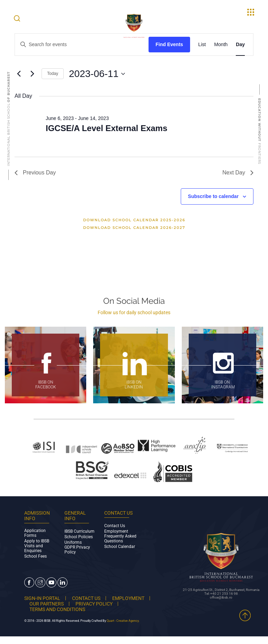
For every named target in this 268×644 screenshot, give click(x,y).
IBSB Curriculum (79, 531)
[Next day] (32, 74)
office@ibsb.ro (221, 597)
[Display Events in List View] (202, 45)
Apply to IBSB (37, 541)
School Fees (35, 556)
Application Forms (35, 533)
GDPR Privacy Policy (77, 550)
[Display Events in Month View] (221, 45)
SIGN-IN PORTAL (42, 598)
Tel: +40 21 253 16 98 (221, 594)
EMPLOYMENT (128, 598)
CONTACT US (86, 598)
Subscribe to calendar (213, 196)
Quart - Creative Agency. (123, 621)
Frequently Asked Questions (120, 539)
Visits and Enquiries (34, 548)
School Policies (79, 537)
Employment (116, 531)
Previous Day (35, 173)
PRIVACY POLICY (94, 604)
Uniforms (73, 542)
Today (53, 74)
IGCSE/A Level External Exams (106, 128)
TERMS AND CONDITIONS (57, 609)
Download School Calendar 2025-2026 (134, 220)
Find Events (169, 44)
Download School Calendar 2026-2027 (134, 228)
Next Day (238, 173)
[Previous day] (19, 74)
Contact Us (115, 526)
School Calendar (120, 547)
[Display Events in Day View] (240, 45)
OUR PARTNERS (47, 604)
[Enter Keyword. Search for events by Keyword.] (82, 45)
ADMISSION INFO (37, 516)
